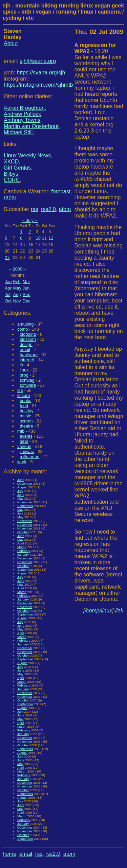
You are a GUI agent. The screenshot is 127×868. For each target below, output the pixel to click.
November (25, 502)
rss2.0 (48, 209)
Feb (17, 282)
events (26, 436)
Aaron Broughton (24, 108)
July (30, 220)
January (23, 554)
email (25, 350)
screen (26, 421)
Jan (8, 282)
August (22, 487)
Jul (7, 294)
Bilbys (11, 174)
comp (23, 329)
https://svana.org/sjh (41, 73)
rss (34, 209)
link (119, 611)
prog (24, 375)
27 (7, 257)
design (26, 344)
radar (10, 198)
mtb (21, 431)
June (21, 480)
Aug (17, 294)
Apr (8, 288)
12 (51, 238)
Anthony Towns (22, 120)
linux (24, 370)
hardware (29, 355)
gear (24, 441)
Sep (27, 294)
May (17, 288)
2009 (18, 269)
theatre (26, 426)
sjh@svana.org (38, 61)
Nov (17, 301)
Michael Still (18, 132)
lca (20, 390)
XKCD (11, 162)
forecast (61, 192)
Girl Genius (17, 168)
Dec (27, 301)
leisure (24, 395)
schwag (27, 380)
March (22, 547)
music (25, 416)
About (11, 43)
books (25, 401)
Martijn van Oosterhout (31, 126)
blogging (28, 334)
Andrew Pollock (22, 114)
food (24, 406)
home (9, 854)
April (20, 543)
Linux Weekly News (27, 155)
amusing (25, 324)
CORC (12, 180)
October (23, 532)
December (25, 483)
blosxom (28, 339)
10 (38, 238)
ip (21, 365)
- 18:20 (95, 48)
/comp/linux (98, 611)
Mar (26, 282)
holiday (27, 411)
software (28, 385)
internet (27, 360)
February (24, 551)
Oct (8, 301)
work (22, 462)
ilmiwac (27, 452)
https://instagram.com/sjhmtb (38, 85)
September (25, 506)
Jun (26, 288)
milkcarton (29, 457)
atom (65, 209)
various (24, 446)
